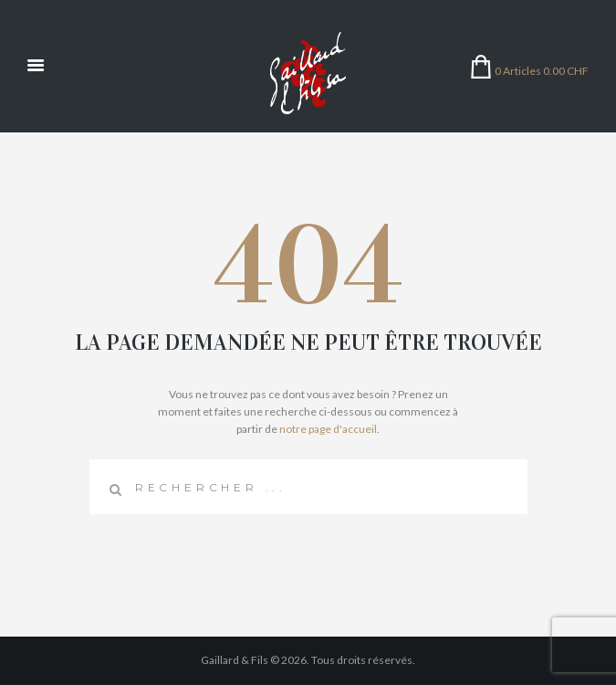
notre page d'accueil (328, 429)
